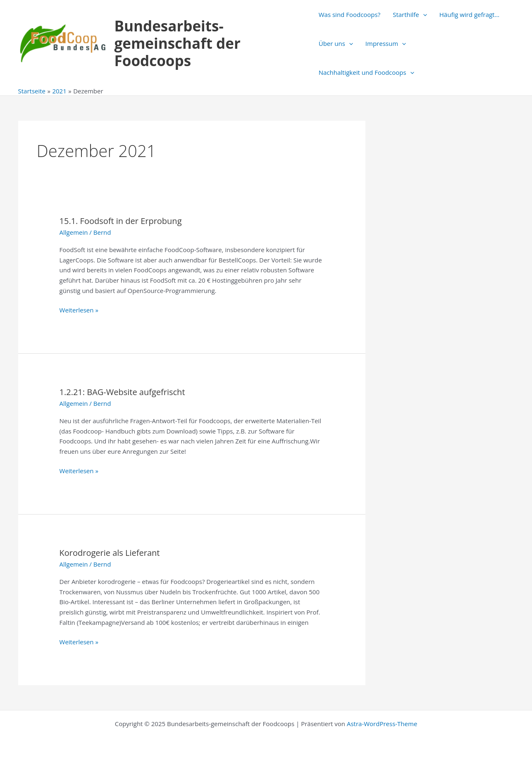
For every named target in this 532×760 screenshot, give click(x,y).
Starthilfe (410, 14)
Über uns (336, 43)
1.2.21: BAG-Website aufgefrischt (122, 392)
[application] (423, 14)
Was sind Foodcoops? (349, 14)
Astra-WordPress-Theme (382, 724)
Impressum (386, 43)
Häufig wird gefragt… (469, 14)
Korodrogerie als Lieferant (110, 553)
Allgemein (74, 232)
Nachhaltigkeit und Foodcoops (366, 72)
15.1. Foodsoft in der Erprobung (121, 221)
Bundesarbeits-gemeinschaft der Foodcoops (178, 43)
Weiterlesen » (79, 310)
